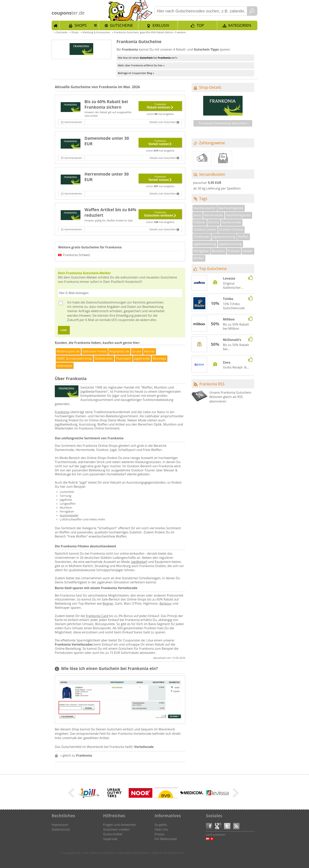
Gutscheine (121, 25)
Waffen (243, 237)
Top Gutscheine (213, 269)
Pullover (200, 222)
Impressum (60, 825)
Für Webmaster (166, 839)
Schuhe (214, 222)
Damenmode (231, 222)
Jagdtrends (142, 358)
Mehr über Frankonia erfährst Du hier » (141, 65)
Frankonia (62, 412)
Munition (218, 251)
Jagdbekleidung (205, 244)
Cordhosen (202, 237)
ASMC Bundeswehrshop (74, 358)
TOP (200, 25)
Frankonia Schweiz (77, 255)
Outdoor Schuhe (231, 229)
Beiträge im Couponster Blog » (136, 73)
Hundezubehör (205, 208)
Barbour (166, 603)
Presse (159, 834)
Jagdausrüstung (224, 237)
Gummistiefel (69, 515)
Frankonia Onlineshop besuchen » (224, 123)
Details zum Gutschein (163, 122)
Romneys (160, 358)
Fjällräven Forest (94, 351)
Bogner (108, 603)
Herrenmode (214, 215)
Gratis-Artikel (113, 834)
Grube (137, 351)
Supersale (110, 839)
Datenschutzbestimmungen (106, 302)
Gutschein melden (116, 829)
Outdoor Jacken (205, 229)
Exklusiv (161, 25)
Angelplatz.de (119, 351)
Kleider (248, 251)
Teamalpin (124, 358)
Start (56, 25)
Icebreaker (65, 366)
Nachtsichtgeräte (231, 208)
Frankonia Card (97, 616)
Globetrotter (104, 358)
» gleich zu (76, 755)
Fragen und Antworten (120, 825)
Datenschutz (61, 829)
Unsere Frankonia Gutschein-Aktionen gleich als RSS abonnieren (231, 397)
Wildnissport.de (68, 351)
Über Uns (161, 829)
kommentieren (73, 122)
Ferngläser (201, 251)
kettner (149, 351)
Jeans (197, 215)
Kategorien (240, 25)
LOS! (64, 330)
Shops (81, 25)
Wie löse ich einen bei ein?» (148, 58)
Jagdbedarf (139, 562)
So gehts (161, 825)
